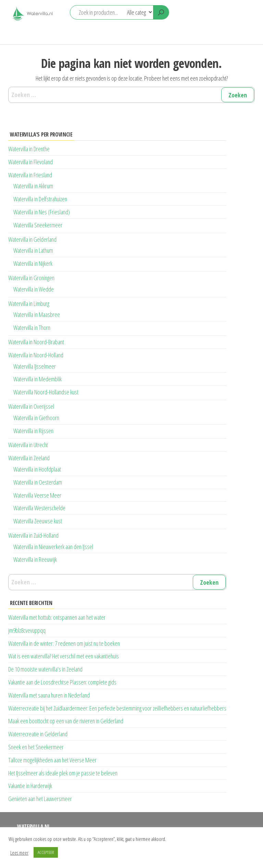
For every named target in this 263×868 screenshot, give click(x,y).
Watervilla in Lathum (33, 250)
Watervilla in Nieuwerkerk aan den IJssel (53, 547)
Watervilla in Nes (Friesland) (42, 212)
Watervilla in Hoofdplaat (37, 469)
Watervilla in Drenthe (29, 149)
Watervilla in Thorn (32, 328)
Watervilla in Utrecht (28, 445)
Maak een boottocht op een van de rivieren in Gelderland (66, 721)
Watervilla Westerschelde (39, 508)
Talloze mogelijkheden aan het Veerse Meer (52, 760)
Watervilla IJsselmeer (35, 366)
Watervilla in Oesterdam (38, 482)
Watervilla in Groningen (31, 278)
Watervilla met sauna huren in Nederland (49, 695)
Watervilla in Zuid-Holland (33, 535)
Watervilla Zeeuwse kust (38, 521)
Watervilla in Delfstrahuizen (40, 199)
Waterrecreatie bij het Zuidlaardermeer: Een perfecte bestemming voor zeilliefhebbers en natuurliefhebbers (117, 708)
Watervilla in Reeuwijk (35, 559)
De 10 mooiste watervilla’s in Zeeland (45, 669)
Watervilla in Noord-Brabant (36, 342)
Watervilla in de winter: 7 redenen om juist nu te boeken (64, 643)
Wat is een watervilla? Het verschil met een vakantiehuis (64, 656)
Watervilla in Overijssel (31, 406)
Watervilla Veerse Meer (37, 495)
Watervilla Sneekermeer (38, 225)
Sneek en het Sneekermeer (36, 747)
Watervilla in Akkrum (33, 186)
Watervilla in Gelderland (32, 239)
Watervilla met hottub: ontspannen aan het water (57, 617)
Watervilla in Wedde (34, 289)
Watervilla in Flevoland (30, 162)
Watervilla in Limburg (29, 304)
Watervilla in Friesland (30, 175)
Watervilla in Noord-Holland (36, 355)
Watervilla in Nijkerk (33, 263)
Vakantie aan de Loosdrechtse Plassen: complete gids (62, 682)
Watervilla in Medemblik (37, 379)
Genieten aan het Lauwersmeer (40, 799)
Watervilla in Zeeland (29, 458)
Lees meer (19, 853)
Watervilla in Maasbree (37, 314)
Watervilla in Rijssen (33, 431)
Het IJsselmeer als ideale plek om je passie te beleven (63, 773)
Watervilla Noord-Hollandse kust (46, 392)
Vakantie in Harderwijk (30, 786)
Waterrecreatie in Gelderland (38, 734)
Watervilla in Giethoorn (36, 418)
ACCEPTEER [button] (46, 852)
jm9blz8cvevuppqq (27, 630)
